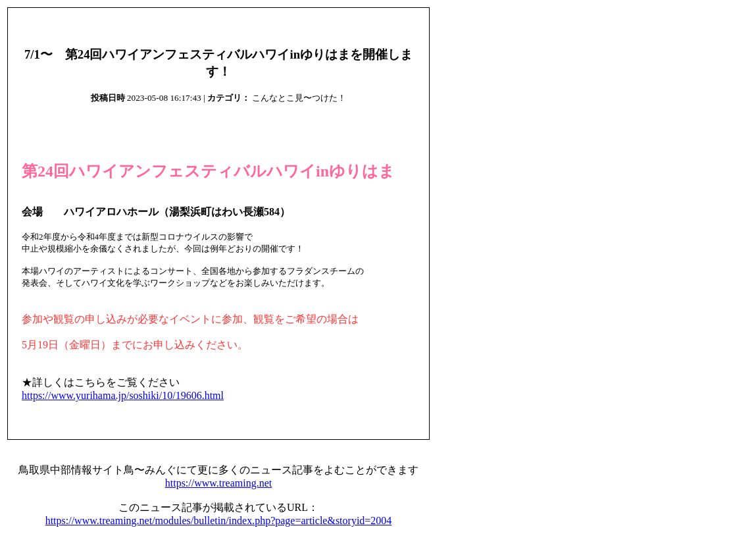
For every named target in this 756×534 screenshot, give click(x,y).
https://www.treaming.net (219, 483)
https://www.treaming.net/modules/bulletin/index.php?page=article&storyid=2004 (219, 521)
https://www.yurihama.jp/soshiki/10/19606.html (123, 395)
